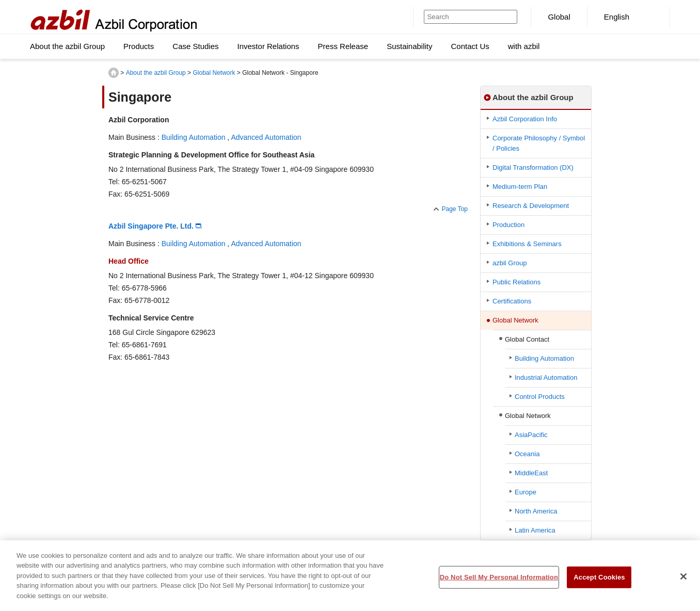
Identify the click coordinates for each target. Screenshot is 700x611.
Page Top (455, 209)
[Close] (683, 580)
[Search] (459, 17)
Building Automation (194, 137)
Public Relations (516, 282)
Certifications (512, 301)
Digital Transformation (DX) (533, 167)
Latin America (535, 530)
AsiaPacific (531, 435)
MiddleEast (531, 473)
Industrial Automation (546, 377)
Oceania (527, 454)
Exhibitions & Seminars (527, 244)
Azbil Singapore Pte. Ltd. (151, 226)
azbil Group (510, 263)
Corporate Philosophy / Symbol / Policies (539, 143)
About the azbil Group (156, 73)
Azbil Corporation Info (525, 119)
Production (508, 225)
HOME (114, 73)
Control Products (540, 397)
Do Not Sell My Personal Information (499, 581)
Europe (526, 492)
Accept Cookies (599, 581)
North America (536, 511)
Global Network (214, 73)
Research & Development (531, 206)
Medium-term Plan (520, 187)
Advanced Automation (266, 137)
